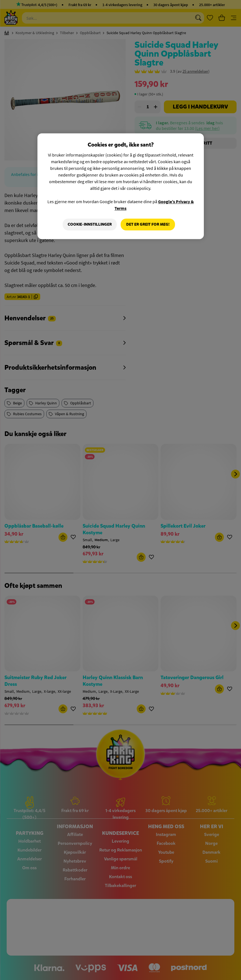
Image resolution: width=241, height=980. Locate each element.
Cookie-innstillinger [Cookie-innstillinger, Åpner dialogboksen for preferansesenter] (90, 224)
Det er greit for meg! (148, 224)
